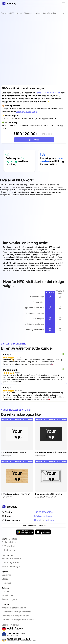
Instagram (50, 520)
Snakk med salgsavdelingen (34, 525)
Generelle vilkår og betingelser (16, 612)
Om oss (6, 591)
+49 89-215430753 (43, 512)
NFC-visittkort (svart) (46, 452)
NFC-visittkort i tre (10, 494)
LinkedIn (38, 520)
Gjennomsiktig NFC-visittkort (49, 494)
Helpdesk (6, 583)
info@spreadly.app (43, 516)
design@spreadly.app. (27, 112)
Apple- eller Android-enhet (48, 93)
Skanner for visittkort (12, 558)
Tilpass (34, 140)
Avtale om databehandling (14, 608)
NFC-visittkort (8, 452)
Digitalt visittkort (10, 542)
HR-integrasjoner (10, 550)
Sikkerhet (6, 575)
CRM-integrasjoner (11, 562)
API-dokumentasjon (11, 566)
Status (5, 579)
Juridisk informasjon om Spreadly (18, 620)
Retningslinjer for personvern (15, 616)
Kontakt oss (7, 595)
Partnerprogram (9, 599)
